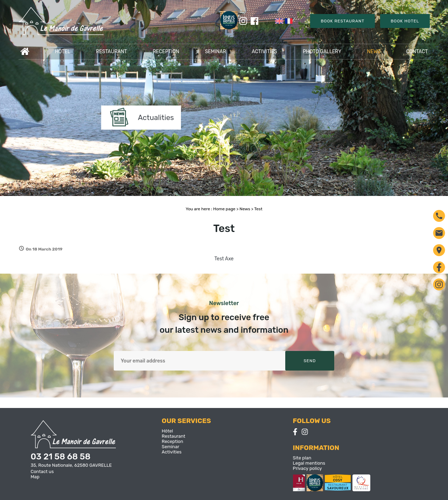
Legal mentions (309, 463)
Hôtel (63, 52)
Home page (224, 209)
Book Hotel (405, 21)
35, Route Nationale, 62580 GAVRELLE (71, 465)
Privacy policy (307, 468)
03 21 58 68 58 (61, 457)
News (374, 52)
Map (35, 477)
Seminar (215, 52)
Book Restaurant (342, 21)
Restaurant (111, 52)
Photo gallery (322, 52)
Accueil (25, 52)
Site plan (302, 458)
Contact (417, 52)
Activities (264, 52)
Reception (166, 52)
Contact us (42, 471)
